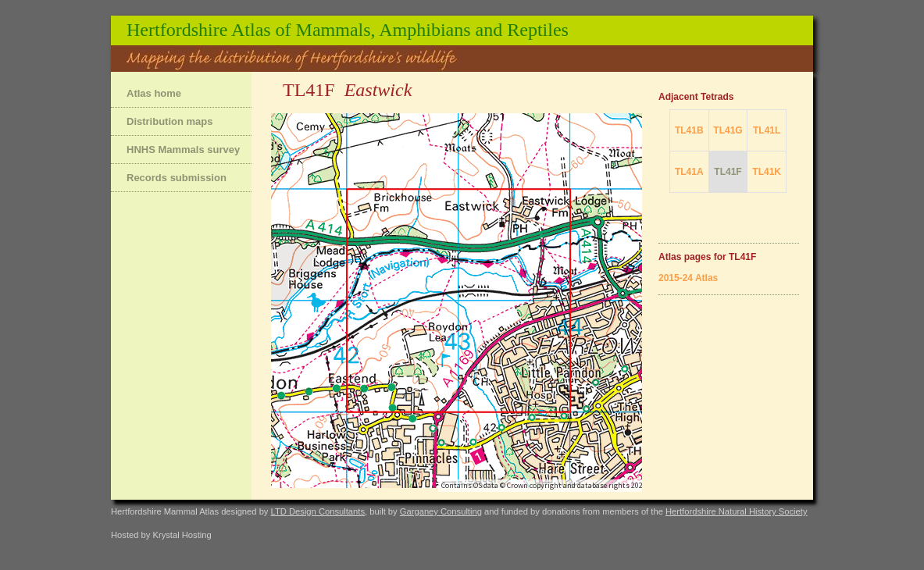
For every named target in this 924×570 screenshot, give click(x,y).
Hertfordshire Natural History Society (737, 511)
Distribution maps (170, 121)
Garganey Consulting (441, 511)
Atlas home (154, 93)
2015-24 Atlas (688, 278)
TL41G (728, 130)
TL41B (689, 130)
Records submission (177, 178)
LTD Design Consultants (318, 511)
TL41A (689, 172)
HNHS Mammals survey (183, 150)
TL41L (767, 130)
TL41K (767, 172)
